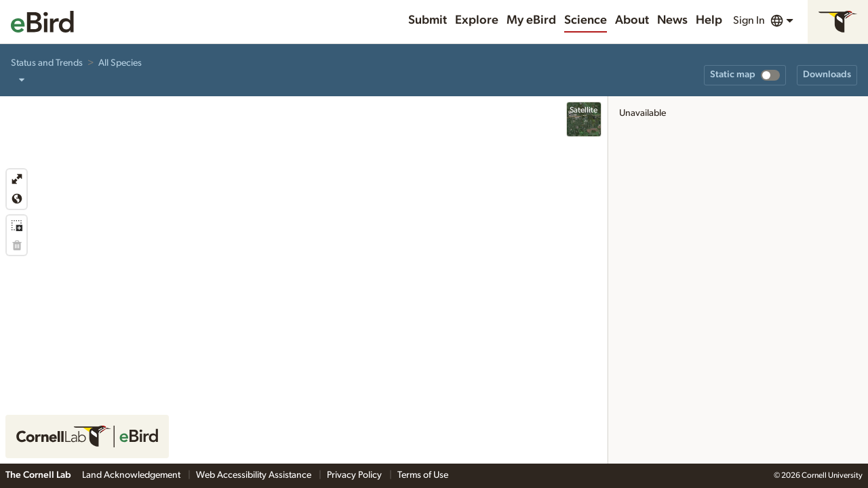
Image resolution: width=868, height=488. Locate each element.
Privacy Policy (355, 475)
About (632, 20)
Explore (477, 20)
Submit (428, 20)
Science (586, 20)
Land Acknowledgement (132, 475)
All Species (120, 63)
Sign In (749, 20)
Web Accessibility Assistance (255, 475)
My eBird (531, 20)
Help (709, 20)
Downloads (827, 75)
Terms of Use (423, 475)
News (672, 20)
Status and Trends (47, 63)
